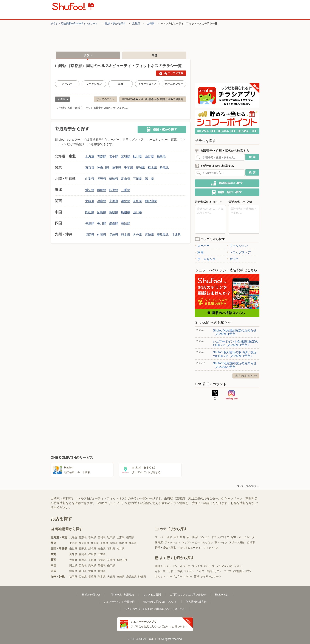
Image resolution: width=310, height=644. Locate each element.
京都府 (136, 24)
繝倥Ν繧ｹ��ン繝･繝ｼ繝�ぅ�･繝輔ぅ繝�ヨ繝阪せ (153, 99)
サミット (160, 576)
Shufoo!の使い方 (91, 595)
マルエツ (189, 571)
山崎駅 (150, 24)
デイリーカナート (211, 576)
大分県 (137, 235)
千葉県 (129, 168)
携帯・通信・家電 (165, 548)
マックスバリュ (201, 566)
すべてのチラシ (105, 99)
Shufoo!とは (222, 595)
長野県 (102, 179)
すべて (233, 259)
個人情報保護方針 (196, 602)
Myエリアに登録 (171, 73)
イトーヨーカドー (165, 571)
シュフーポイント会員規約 (119, 602)
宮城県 (126, 156)
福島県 (161, 156)
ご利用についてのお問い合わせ (188, 595)
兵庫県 (102, 201)
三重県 (126, 190)
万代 (180, 571)
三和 (196, 576)
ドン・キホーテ (181, 566)
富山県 (126, 179)
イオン (238, 566)
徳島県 (90, 223)
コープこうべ (175, 576)
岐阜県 (114, 190)
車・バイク (221, 542)
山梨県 (90, 179)
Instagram (232, 395)
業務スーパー (163, 566)
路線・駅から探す (115, 24)
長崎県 (114, 235)
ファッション (94, 84)
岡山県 (90, 212)
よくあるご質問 (152, 595)
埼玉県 (117, 168)
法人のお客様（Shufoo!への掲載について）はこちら (155, 609)
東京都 (90, 168)
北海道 (90, 156)
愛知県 (90, 190)
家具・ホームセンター (244, 537)
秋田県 (137, 156)
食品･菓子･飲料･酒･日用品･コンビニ (188, 537)
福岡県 (90, 235)
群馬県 (164, 168)
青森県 (102, 156)
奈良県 (137, 201)
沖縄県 (176, 235)
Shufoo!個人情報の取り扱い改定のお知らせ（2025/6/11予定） (235, 354)
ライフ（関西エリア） (209, 571)
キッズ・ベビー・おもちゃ (197, 542)
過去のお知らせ (246, 376)
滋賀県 (126, 201)
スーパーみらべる (222, 566)
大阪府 (90, 201)
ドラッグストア (147, 84)
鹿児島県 (163, 235)
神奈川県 (103, 168)
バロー (188, 576)
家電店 (159, 542)
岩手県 (114, 156)
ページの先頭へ (248, 486)
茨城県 (140, 168)
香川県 (102, 223)
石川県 (137, 179)
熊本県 (126, 235)
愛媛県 (114, 223)
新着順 (62, 100)
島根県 (126, 212)
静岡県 (102, 190)
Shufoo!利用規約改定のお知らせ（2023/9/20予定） (235, 365)
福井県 (149, 179)
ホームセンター (174, 84)
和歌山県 (151, 201)
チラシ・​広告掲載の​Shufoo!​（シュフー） (74, 24)
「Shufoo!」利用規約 (122, 595)
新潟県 (114, 179)
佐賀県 (102, 235)
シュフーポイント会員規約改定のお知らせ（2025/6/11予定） (236, 343)
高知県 (126, 223)
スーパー (67, 84)
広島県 (102, 212)
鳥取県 (114, 212)
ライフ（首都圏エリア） (238, 571)
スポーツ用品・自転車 (242, 542)
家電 (121, 84)
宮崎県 (149, 235)
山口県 (137, 212)
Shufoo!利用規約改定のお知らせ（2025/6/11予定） (235, 332)
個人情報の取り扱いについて (160, 602)
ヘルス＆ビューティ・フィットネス (198, 548)
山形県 (149, 156)
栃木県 (152, 168)
